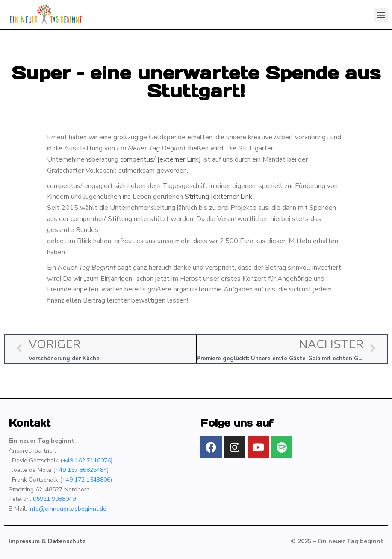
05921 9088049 (54, 499)
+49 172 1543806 (86, 480)
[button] (381, 15)
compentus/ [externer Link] (161, 159)
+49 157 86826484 (81, 470)
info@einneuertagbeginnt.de (68, 509)
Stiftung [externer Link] (220, 197)
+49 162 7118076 (87, 460)
